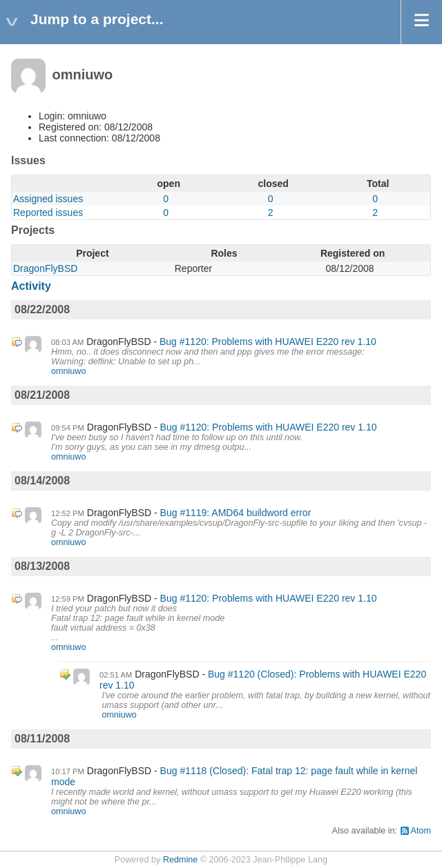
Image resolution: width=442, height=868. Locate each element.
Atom (421, 831)
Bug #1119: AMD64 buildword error (236, 513)
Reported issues (48, 213)
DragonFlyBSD (45, 268)
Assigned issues (48, 199)
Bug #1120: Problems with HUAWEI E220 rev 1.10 (268, 342)
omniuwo (68, 371)
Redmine (180, 860)
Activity (31, 286)
